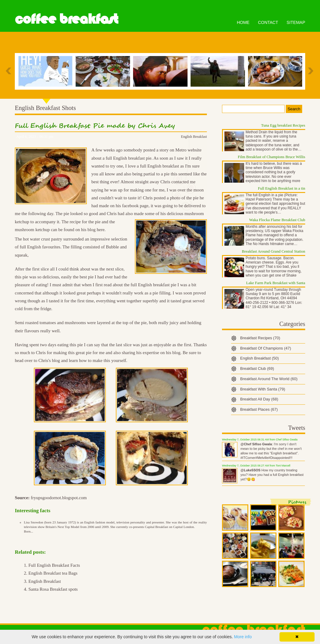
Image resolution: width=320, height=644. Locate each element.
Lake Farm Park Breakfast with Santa (276, 283)
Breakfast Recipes (260, 338)
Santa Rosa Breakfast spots (53, 589)
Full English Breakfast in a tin (282, 188)
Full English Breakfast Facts (54, 565)
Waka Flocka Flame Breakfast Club (277, 220)
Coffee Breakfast (66, 19)
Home (243, 22)
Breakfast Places (259, 409)
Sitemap (296, 22)
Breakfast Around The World (269, 379)
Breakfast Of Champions (266, 348)
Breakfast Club (257, 368)
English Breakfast (194, 137)
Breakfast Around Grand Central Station (274, 251)
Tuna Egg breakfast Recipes (283, 125)
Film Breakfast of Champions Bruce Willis (271, 157)
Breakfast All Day (259, 399)
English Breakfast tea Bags (53, 573)
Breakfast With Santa (263, 389)
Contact (268, 22)
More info (243, 637)
